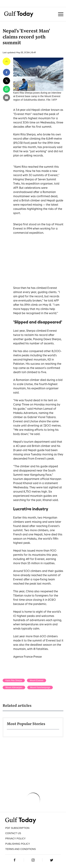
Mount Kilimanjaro (14, 687)
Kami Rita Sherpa (14, 680)
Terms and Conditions (21, 849)
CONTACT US (13, 833)
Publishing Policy (18, 844)
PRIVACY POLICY (15, 838)
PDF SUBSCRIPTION (17, 828)
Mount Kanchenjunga (40, 687)
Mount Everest (37, 680)
